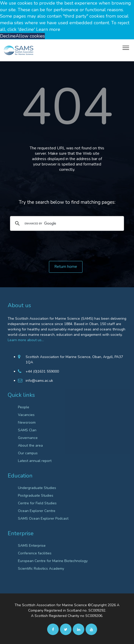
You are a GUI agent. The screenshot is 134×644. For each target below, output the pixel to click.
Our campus (28, 453)
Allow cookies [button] (30, 36)
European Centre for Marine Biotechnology (53, 561)
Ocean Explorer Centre (37, 511)
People (24, 407)
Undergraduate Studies (37, 488)
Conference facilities (35, 553)
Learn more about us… (26, 340)
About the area (30, 445)
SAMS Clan (27, 430)
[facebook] (53, 629)
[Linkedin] (79, 629)
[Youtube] (91, 629)
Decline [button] (8, 36)
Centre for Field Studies (37, 503)
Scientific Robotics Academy (41, 569)
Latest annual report (35, 461)
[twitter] (66, 629)
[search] (66, 223)
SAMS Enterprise (32, 546)
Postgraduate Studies (36, 496)
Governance (28, 438)
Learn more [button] (48, 29)
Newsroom (27, 422)
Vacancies (26, 415)
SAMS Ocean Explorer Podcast (43, 518)
